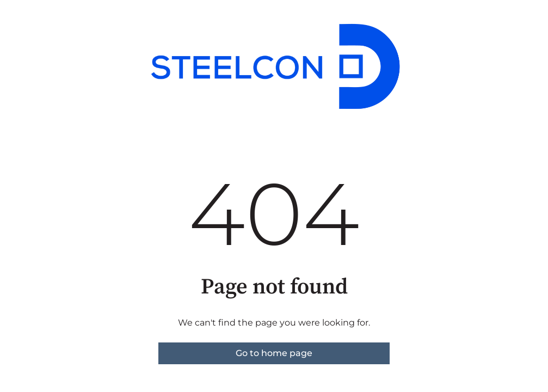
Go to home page (274, 353)
